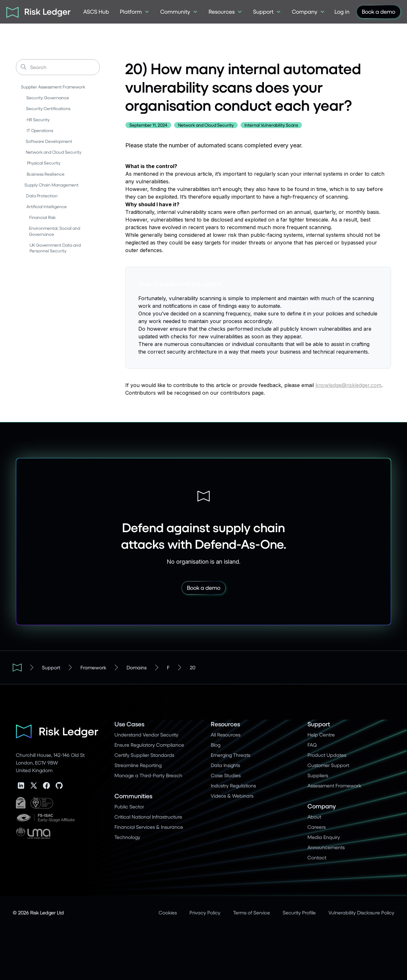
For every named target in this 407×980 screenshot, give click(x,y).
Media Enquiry (324, 837)
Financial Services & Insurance (149, 827)
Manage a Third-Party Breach (148, 775)
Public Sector (129, 806)
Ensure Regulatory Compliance (149, 745)
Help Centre (321, 734)
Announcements (326, 847)
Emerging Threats (231, 755)
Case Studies (226, 775)
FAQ (312, 745)
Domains (137, 667)
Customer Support (328, 765)
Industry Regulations (233, 785)
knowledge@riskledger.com (348, 385)
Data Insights (225, 765)
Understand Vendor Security (146, 734)
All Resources (226, 734)
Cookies (168, 912)
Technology (127, 837)
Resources (225, 724)
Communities (133, 796)
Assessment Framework (334, 785)
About (314, 817)
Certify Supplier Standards (144, 755)
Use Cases (129, 724)
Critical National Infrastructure (148, 817)
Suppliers (318, 775)
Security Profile (299, 912)
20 (193, 667)
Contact (317, 857)
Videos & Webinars (232, 796)
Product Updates (327, 755)
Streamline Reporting (138, 765)
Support (51, 667)
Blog (216, 745)
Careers (317, 827)
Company (322, 806)
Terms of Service (252, 912)
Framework (93, 667)
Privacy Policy (205, 912)
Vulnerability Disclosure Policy (361, 912)
